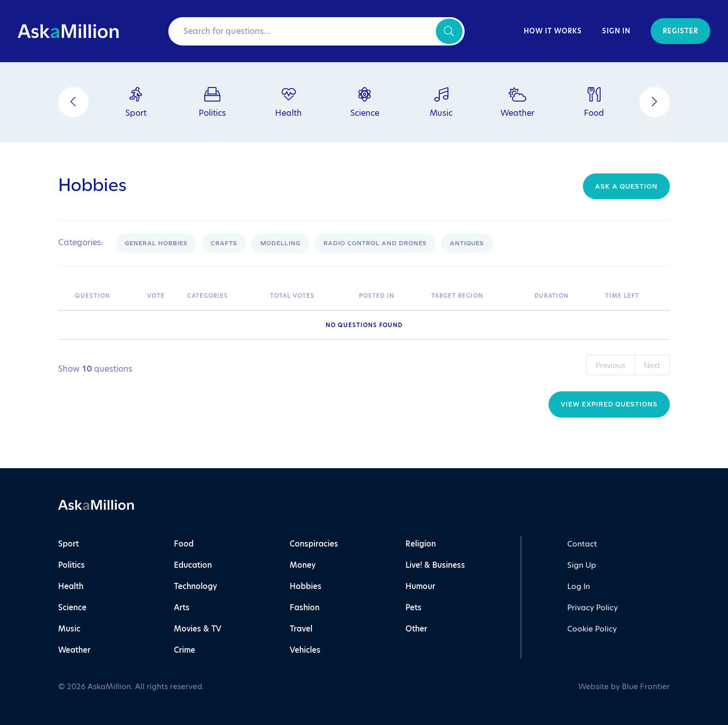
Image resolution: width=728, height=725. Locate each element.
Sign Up (582, 565)
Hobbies (306, 586)
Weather (74, 650)
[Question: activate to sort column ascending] (106, 296)
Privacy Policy (593, 607)
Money (303, 565)
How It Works (553, 31)
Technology (195, 586)
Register (680, 31)
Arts (182, 607)
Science (72, 607)
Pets (414, 607)
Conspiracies (314, 544)
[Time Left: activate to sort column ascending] (635, 296)
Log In (579, 586)
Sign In (616, 31)
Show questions (95, 369)
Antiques (467, 243)
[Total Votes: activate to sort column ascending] (310, 296)
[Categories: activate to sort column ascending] (223, 296)
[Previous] (73, 102)
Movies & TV (198, 629)
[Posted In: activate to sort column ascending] (390, 296)
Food (184, 544)
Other (416, 629)
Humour (420, 586)
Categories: (81, 243)
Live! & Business (435, 565)
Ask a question (626, 186)
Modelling (280, 243)
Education (193, 565)
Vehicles (305, 650)
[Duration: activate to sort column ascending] (564, 296)
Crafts (224, 243)
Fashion (305, 607)
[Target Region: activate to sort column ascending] (478, 296)
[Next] (655, 102)
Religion (421, 544)
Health (71, 586)
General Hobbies (156, 243)
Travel (301, 629)
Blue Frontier (646, 686)
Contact (582, 544)
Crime (185, 650)
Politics (72, 565)
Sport (69, 544)
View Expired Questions (609, 404)
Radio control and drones (375, 243)
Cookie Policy (592, 629)
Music (69, 629)
